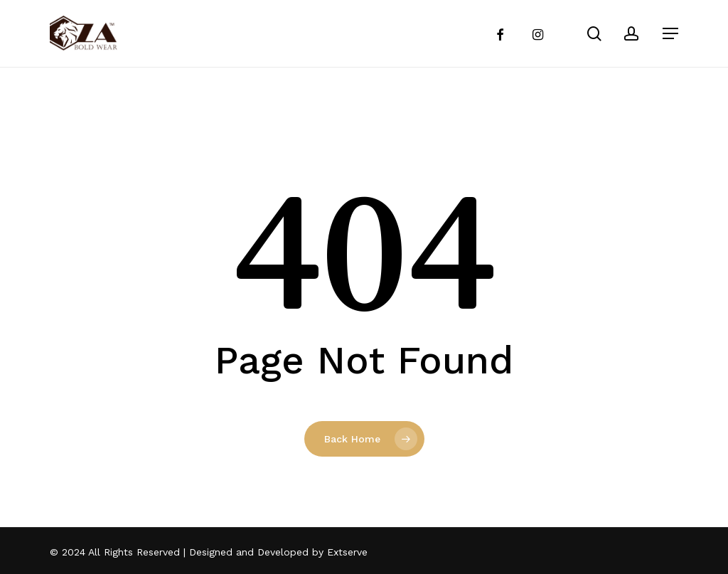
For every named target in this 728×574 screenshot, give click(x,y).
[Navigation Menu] (670, 33)
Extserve (347, 552)
